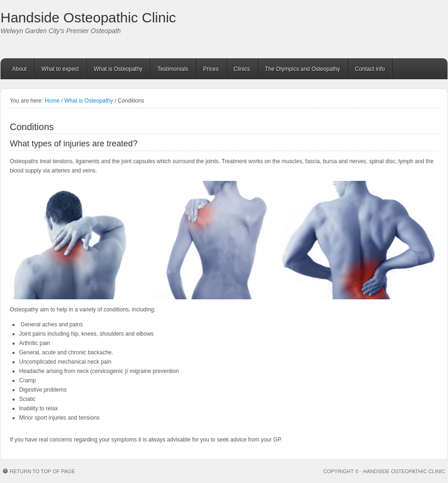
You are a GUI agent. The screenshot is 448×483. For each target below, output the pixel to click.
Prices (211, 69)
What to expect (60, 69)
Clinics (242, 69)
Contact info (370, 69)
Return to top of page (42, 471)
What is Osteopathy (118, 69)
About (19, 69)
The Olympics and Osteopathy (302, 69)
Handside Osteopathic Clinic (88, 17)
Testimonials (173, 69)
